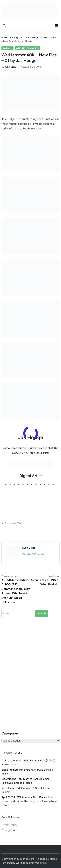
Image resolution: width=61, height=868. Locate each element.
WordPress (22, 863)
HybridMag (40, 863)
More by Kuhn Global (34, 554)
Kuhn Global (11, 67)
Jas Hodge (7, 48)
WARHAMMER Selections (28, 48)
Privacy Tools (9, 830)
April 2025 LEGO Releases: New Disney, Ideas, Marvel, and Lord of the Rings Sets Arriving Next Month (29, 801)
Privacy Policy (9, 825)
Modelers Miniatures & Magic (40, 859)
